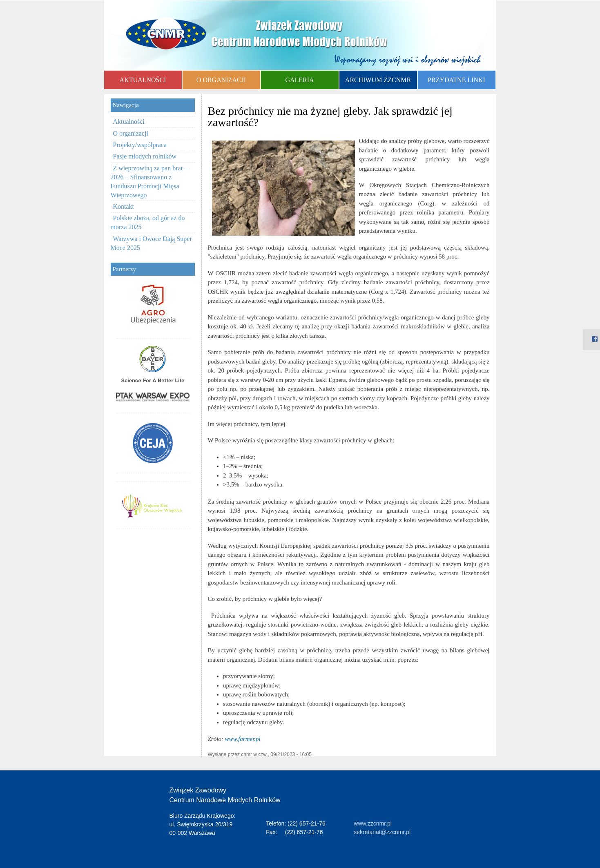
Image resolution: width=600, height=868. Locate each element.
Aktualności (129, 122)
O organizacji (131, 133)
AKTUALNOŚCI (143, 80)
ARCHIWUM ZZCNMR (378, 80)
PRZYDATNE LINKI (456, 80)
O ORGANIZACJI (221, 80)
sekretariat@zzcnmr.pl (382, 832)
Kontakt (124, 206)
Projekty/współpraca (140, 145)
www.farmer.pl (243, 739)
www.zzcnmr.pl (373, 823)
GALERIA (299, 80)
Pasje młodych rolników (145, 156)
